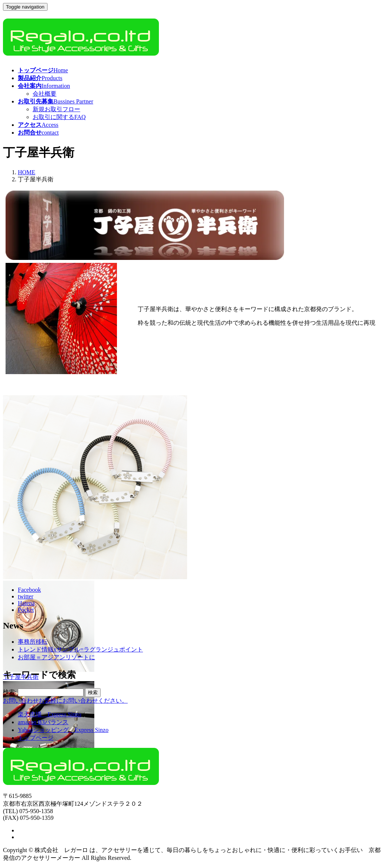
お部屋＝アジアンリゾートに (56, 657)
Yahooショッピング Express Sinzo (63, 730)
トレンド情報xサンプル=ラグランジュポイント (80, 649)
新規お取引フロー (56, 109)
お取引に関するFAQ (59, 117)
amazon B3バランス (43, 722)
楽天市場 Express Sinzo (50, 714)
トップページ (36, 738)
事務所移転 (33, 642)
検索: (10, 692)
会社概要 (45, 94)
